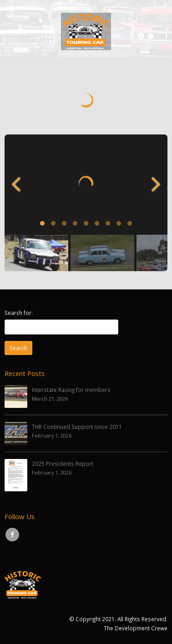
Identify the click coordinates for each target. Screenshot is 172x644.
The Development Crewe (136, 628)
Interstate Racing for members (71, 390)
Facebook (12, 535)
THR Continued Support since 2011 (77, 427)
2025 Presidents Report (63, 464)
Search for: (19, 313)
